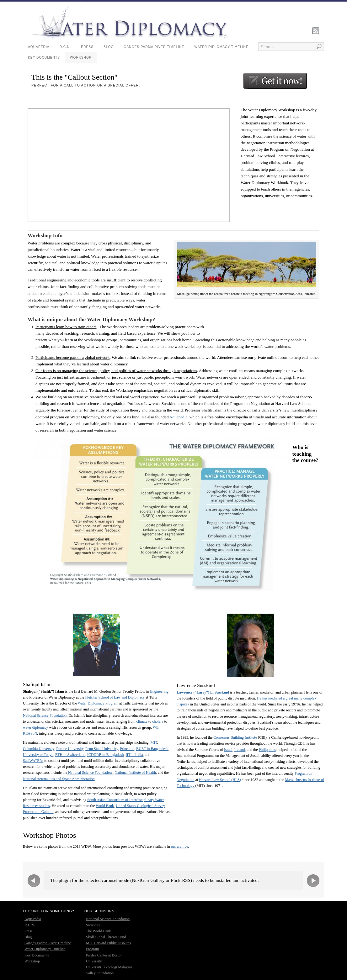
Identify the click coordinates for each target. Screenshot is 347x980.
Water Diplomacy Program (98, 703)
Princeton (127, 749)
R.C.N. (65, 47)
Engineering (159, 691)
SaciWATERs (33, 761)
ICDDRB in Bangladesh (106, 755)
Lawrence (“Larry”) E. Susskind (203, 692)
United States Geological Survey (140, 806)
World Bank (105, 806)
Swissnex (93, 925)
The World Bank (98, 931)
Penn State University (102, 749)
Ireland (240, 750)
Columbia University (39, 749)
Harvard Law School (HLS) (220, 780)
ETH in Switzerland (70, 755)
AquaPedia (39, 47)
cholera (158, 721)
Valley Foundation (100, 973)
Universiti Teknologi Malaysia (109, 967)
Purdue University (70, 749)
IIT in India (134, 755)
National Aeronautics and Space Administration (59, 779)
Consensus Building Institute (235, 737)
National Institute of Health (135, 773)
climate (141, 721)
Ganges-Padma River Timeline (154, 47)
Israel (228, 750)
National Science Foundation (45, 715)
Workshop (81, 58)
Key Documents (44, 58)
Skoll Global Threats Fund (106, 937)
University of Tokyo (38, 755)
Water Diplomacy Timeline (221, 47)
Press (87, 47)
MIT (154, 742)
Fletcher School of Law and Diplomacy (115, 697)
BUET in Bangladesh (152, 749)
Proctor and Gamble (38, 812)
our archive (179, 846)
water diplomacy (35, 727)
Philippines (267, 750)
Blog (109, 47)
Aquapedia (178, 417)
